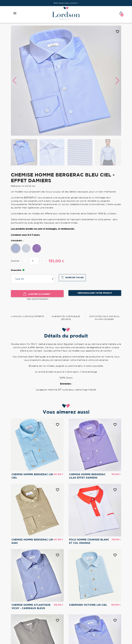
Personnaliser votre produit (95, 293)
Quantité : (16, 261)
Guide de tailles (72, 278)
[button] (117, 81)
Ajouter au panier (37, 294)
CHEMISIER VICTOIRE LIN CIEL (88, 605)
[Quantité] (34, 261)
